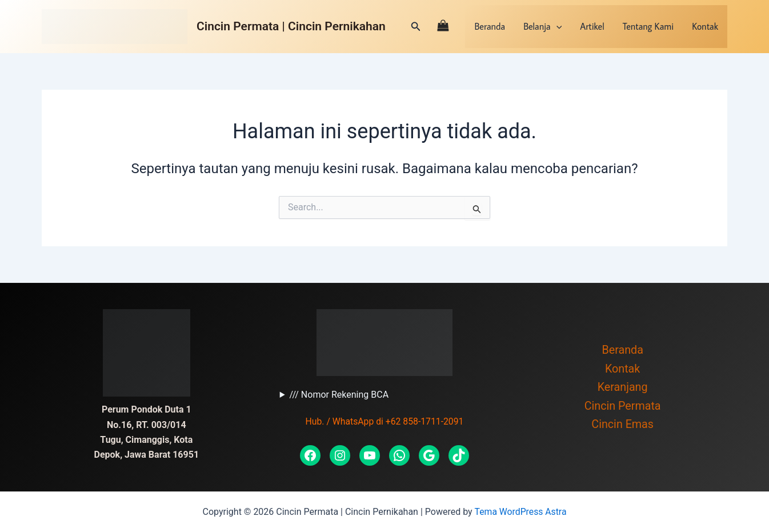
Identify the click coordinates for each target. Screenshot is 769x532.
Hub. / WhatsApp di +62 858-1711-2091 (384, 421)
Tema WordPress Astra (520, 512)
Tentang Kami (648, 26)
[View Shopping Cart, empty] (443, 27)
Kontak (705, 26)
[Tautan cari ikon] (416, 27)
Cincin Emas (622, 426)
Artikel (592, 26)
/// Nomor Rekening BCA (339, 395)
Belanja (542, 27)
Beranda (490, 26)
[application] (556, 27)
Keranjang (622, 388)
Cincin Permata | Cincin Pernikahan (291, 26)
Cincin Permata (623, 407)
